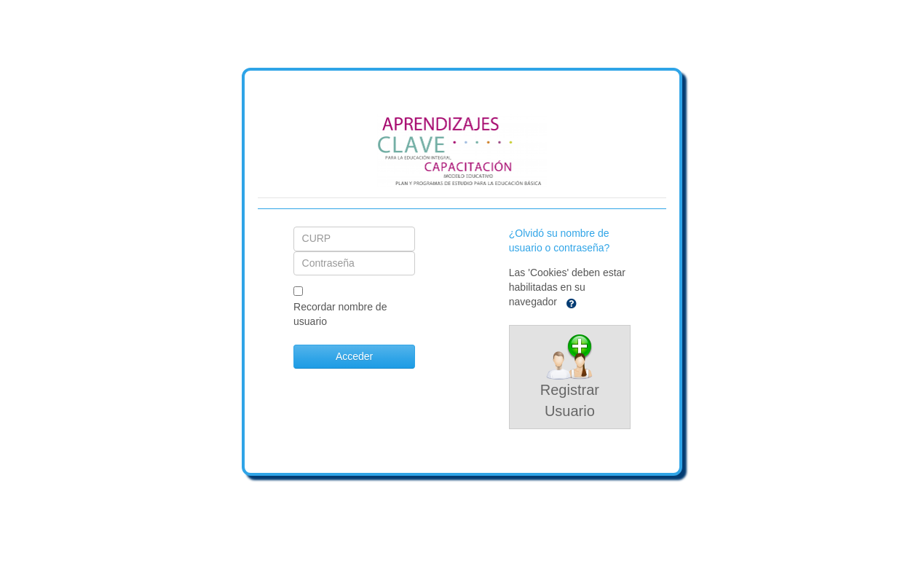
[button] (572, 302)
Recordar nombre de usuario (340, 314)
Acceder (354, 356)
